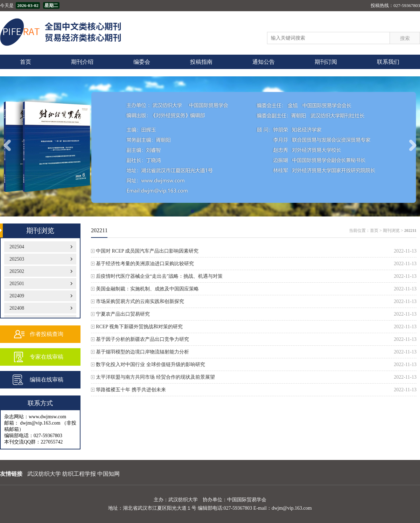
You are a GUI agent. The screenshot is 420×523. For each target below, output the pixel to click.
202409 (17, 296)
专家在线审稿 (47, 357)
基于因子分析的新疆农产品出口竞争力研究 (142, 339)
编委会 (142, 62)
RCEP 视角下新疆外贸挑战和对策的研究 (139, 327)
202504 (17, 247)
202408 (17, 308)
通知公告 (264, 62)
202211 (410, 230)
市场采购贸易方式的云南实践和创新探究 (140, 301)
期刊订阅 (326, 62)
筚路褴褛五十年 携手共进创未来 (131, 390)
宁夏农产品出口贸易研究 (123, 314)
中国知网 (108, 474)
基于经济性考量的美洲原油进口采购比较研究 (145, 264)
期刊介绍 (82, 62)
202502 (17, 271)
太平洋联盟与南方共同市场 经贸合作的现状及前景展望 (155, 377)
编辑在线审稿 (47, 380)
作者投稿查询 (47, 334)
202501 (17, 284)
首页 (26, 62)
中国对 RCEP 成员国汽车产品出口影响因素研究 (147, 251)
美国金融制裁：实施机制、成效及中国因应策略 (147, 289)
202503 (17, 259)
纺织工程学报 (79, 474)
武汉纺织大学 (44, 474)
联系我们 (388, 62)
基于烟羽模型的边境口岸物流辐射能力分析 (142, 352)
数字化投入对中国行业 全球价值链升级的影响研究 (150, 364)
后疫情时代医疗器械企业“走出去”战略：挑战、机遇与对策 (159, 276)
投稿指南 (201, 62)
